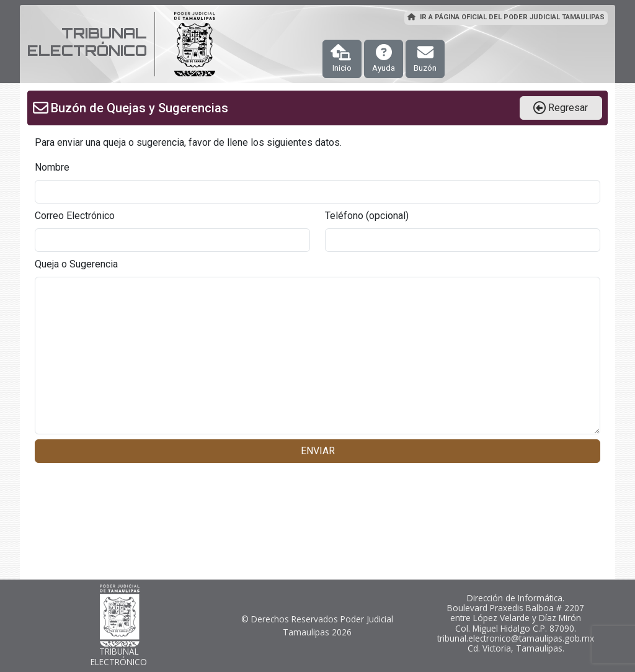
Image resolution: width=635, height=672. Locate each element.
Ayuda (384, 58)
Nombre (52, 167)
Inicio (341, 58)
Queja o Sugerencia (76, 264)
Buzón (425, 58)
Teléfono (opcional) (367, 216)
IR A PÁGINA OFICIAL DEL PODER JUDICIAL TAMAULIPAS (506, 17)
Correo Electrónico (75, 216)
